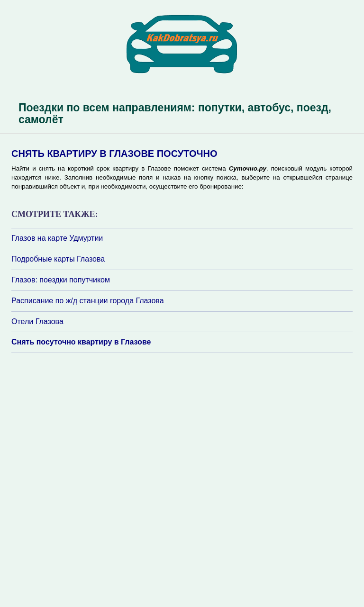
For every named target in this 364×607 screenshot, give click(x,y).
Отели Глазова (37, 322)
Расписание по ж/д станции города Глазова (88, 301)
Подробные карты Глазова (58, 259)
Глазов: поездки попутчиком (61, 280)
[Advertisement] (68, 479)
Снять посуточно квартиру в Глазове (81, 342)
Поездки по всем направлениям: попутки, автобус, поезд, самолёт (175, 113)
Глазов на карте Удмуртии (57, 238)
